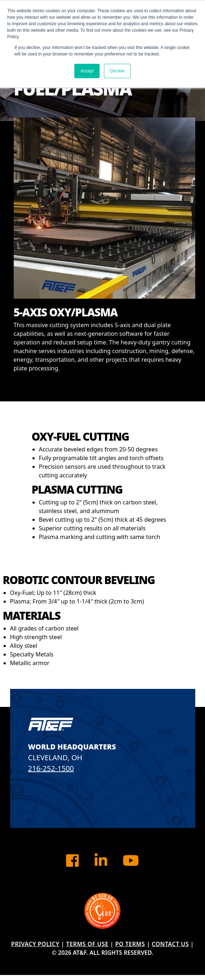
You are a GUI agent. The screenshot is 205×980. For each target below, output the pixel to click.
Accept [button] (87, 71)
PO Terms (130, 944)
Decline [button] (117, 71)
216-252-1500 (51, 768)
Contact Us (170, 944)
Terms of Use (87, 944)
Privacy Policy (35, 944)
